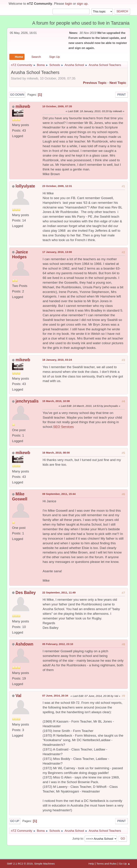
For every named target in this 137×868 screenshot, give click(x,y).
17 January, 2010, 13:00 (57, 252)
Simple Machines (44, 864)
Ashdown (24, 644)
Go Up (15, 821)
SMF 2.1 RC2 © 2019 (20, 864)
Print (122, 95)
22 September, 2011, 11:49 (59, 592)
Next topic (118, 83)
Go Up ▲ (125, 864)
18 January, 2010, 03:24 (57, 360)
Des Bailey (26, 593)
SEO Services (63, 427)
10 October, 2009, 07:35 (57, 106)
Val (18, 696)
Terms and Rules (107, 864)
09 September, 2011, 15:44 (59, 494)
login (69, 4)
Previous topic (95, 83)
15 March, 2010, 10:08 (56, 401)
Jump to (78, 838)
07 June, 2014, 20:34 (55, 696)
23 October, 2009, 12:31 (57, 186)
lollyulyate (25, 186)
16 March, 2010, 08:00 (56, 453)
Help (91, 864)
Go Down (17, 95)
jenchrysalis (27, 401)
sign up (82, 4)
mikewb (23, 106)
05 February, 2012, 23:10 (58, 644)
